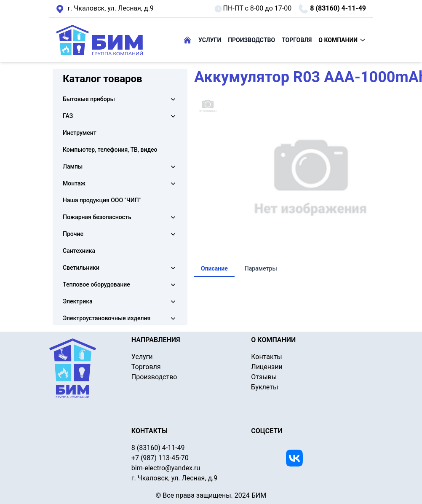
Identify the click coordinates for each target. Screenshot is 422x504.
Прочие (73, 234)
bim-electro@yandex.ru (166, 468)
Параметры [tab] (261, 268)
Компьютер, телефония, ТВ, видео (110, 150)
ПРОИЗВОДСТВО (251, 40)
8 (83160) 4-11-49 (332, 9)
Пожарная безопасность (97, 217)
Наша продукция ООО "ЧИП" (102, 200)
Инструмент (80, 133)
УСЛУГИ (210, 40)
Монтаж (74, 183)
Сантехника (79, 251)
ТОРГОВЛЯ (297, 40)
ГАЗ (68, 116)
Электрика (77, 301)
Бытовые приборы (89, 99)
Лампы (73, 166)
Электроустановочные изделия (107, 318)
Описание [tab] (214, 268)
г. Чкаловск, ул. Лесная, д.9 (105, 9)
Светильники (81, 268)
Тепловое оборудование (96, 284)
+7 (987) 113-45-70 (160, 458)
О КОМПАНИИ (342, 40)
